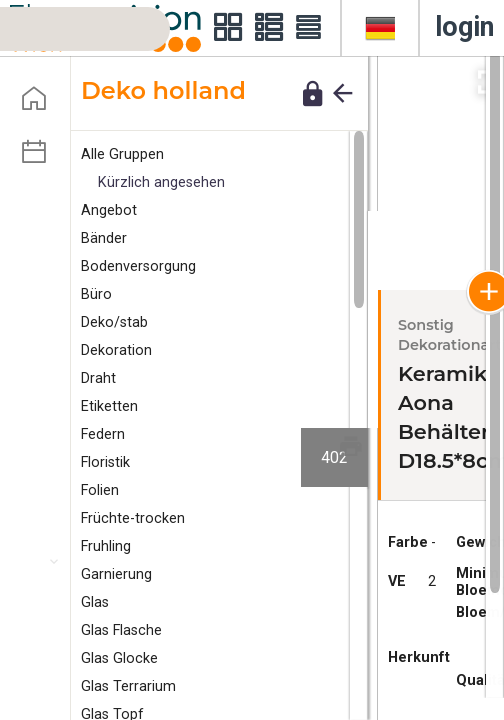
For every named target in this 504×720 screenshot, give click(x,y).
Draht (98, 378)
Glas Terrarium (128, 686)
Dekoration (116, 350)
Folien (100, 490)
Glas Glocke (119, 658)
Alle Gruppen (122, 154)
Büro (96, 294)
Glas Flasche (121, 630)
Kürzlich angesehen (161, 182)
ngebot (109, 210)
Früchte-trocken (133, 518)
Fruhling (106, 546)
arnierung (116, 574)
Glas (95, 602)
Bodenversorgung (138, 266)
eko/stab (114, 322)
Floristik (105, 462)
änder (104, 238)
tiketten (109, 406)
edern (103, 434)
